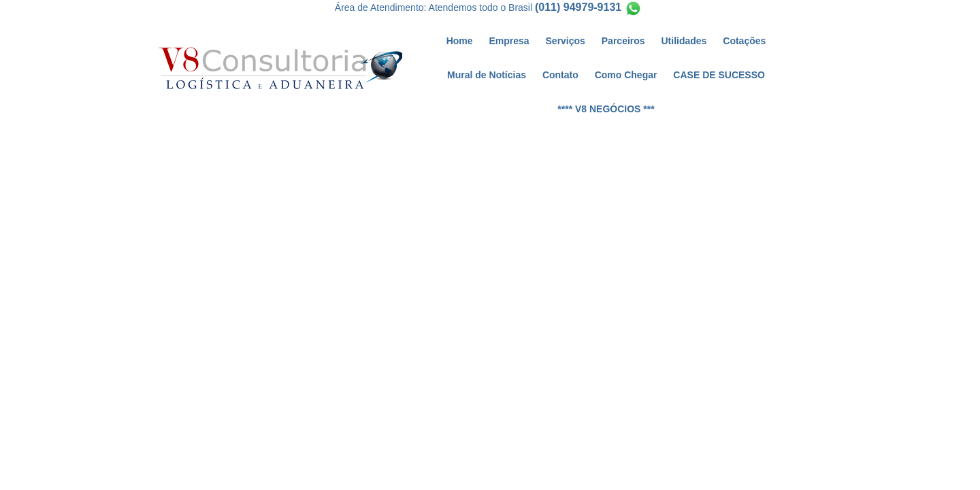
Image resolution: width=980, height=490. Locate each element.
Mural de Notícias (487, 75)
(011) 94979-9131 (578, 7)
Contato (560, 75)
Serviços (566, 41)
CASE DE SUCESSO (719, 75)
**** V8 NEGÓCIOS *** (606, 109)
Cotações (744, 41)
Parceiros (623, 41)
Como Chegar (626, 75)
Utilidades (684, 41)
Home (460, 41)
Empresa (509, 41)
